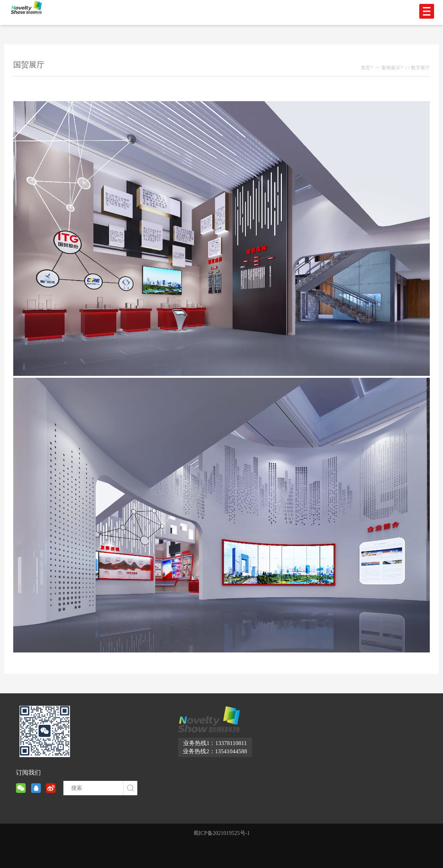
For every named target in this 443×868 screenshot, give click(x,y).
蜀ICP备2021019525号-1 (221, 833)
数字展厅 (420, 68)
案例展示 (391, 68)
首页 (366, 68)
